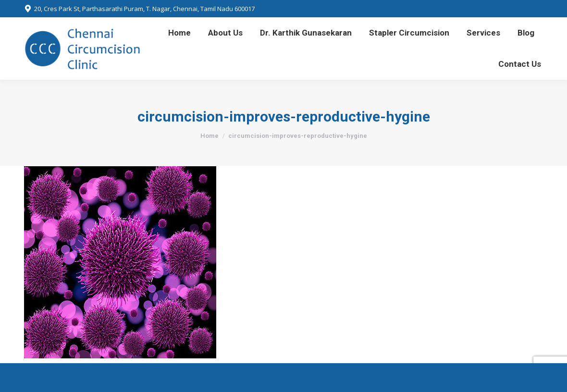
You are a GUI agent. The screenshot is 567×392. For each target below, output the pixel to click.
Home (210, 136)
